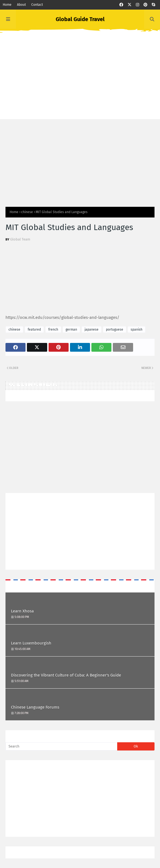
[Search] (61, 746)
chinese (27, 212)
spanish (137, 330)
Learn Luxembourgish (31, 643)
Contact (37, 5)
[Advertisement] (80, 81)
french (53, 330)
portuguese (115, 330)
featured (34, 330)
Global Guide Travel (80, 19)
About (21, 5)
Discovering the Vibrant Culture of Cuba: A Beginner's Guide (66, 675)
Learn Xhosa (22, 611)
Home (7, 5)
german (71, 330)
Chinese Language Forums (35, 707)
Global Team (20, 239)
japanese (92, 330)
